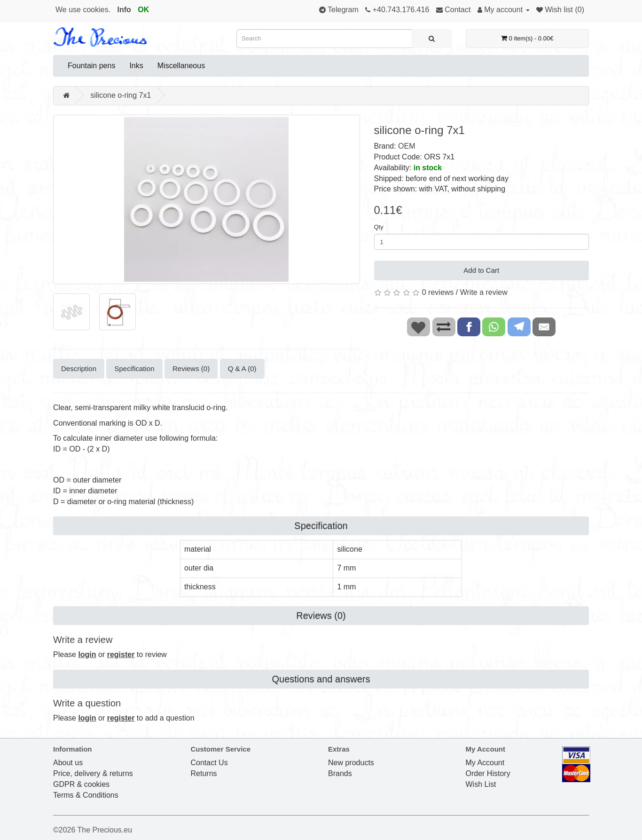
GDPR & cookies (81, 784)
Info (124, 10)
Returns (204, 773)
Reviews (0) (191, 368)
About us (68, 763)
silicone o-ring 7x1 (121, 95)
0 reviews (438, 292)
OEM (407, 146)
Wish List (481, 784)
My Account (485, 763)
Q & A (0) (242, 368)
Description (79, 368)
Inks (136, 66)
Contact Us (209, 763)
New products (351, 763)
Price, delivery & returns (93, 773)
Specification (134, 368)
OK (143, 10)
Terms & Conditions (86, 795)
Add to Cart (481, 270)
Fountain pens (91, 66)
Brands (340, 773)
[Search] (432, 39)
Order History (488, 773)
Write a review (484, 292)
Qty (379, 227)
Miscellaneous (181, 66)
